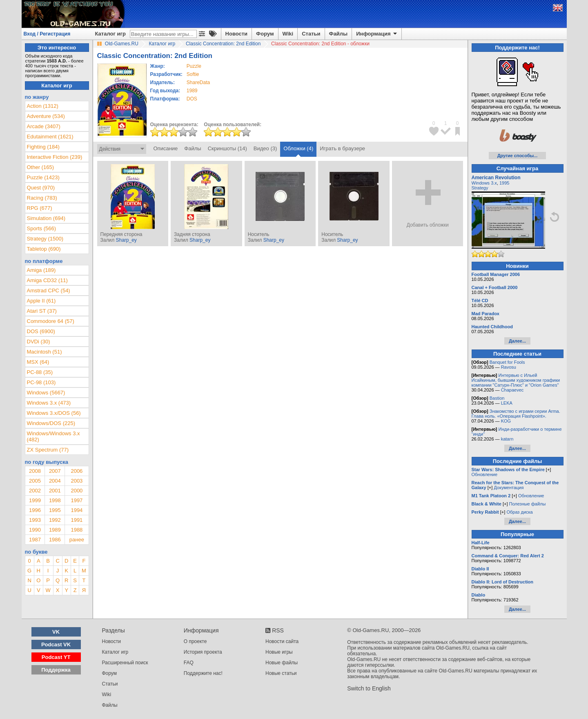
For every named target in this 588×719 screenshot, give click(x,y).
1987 (35, 540)
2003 (77, 481)
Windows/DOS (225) (51, 423)
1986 (55, 540)
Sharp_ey (126, 240)
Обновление (485, 474)
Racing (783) (42, 198)
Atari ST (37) (42, 311)
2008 (35, 471)
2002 (35, 491)
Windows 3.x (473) (49, 403)
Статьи (311, 34)
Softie (193, 74)
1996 (35, 510)
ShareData (198, 82)
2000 (77, 491)
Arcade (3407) (44, 126)
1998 (55, 500)
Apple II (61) (41, 301)
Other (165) (40, 167)
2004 (55, 481)
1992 (55, 520)
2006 (77, 471)
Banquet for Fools (507, 362)
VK (56, 632)
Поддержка (56, 670)
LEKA (507, 403)
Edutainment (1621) (50, 137)
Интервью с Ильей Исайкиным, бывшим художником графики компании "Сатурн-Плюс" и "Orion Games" (516, 380)
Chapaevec (512, 390)
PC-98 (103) (41, 382)
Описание (166, 148)
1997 (77, 500)
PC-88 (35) (40, 372)
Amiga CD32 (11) (47, 280)
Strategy (480, 188)
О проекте (195, 641)
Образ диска (519, 512)
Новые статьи (281, 673)
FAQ (189, 663)
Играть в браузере (342, 148)
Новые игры (279, 652)
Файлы (339, 34)
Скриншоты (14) (227, 148)
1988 (77, 530)
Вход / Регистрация (47, 34)
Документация (509, 487)
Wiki (288, 34)
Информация (377, 34)
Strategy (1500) (45, 239)
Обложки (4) (298, 148)
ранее (77, 540)
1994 (77, 510)
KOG (506, 421)
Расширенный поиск (125, 663)
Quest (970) (41, 188)
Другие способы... (518, 156)
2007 (55, 471)
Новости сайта (282, 641)
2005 (35, 481)
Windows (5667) (46, 393)
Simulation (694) (46, 218)
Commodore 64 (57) (51, 321)
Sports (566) (42, 228)
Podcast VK (56, 644)
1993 (35, 520)
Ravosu (509, 367)
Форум (265, 34)
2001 (55, 491)
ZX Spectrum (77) (48, 450)
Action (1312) (43, 106)
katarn (507, 439)
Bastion (497, 398)
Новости (237, 34)
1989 (192, 91)
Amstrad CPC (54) (49, 290)
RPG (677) (40, 208)
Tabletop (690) (44, 249)
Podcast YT (56, 657)
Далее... (517, 341)
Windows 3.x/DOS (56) (54, 413)
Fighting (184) (43, 147)
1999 (35, 500)
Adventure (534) (46, 116)
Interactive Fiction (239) (55, 157)
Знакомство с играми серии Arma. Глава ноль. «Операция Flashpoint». (516, 414)
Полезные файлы (528, 504)
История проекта (203, 652)
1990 (35, 530)
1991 (77, 520)
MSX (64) (38, 362)
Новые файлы (282, 663)
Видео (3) (265, 148)
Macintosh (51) (45, 352)
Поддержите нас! (203, 673)
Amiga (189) (41, 270)
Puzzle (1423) (43, 177)
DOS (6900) (41, 331)
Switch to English (369, 688)
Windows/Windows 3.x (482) (53, 436)
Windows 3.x (484, 183)
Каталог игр (110, 34)
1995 (55, 510)
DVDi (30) (39, 342)
